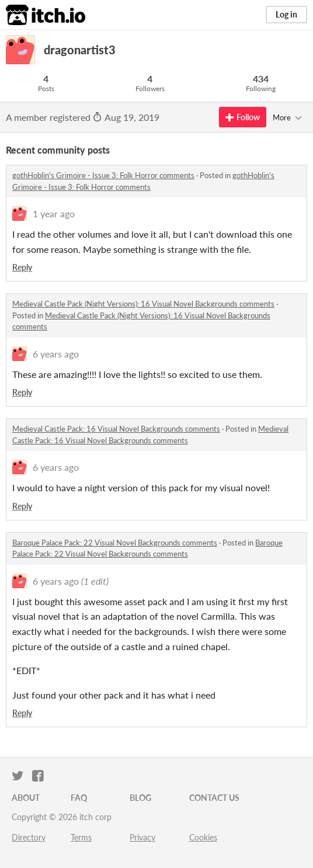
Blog (140, 798)
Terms (81, 837)
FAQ (79, 798)
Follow (243, 117)
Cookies (203, 837)
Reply (22, 267)
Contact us (214, 798)
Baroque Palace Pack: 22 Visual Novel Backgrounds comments (115, 543)
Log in (286, 14)
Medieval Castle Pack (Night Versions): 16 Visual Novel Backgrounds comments (143, 304)
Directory (29, 837)
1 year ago (54, 213)
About (26, 798)
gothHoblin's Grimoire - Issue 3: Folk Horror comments (103, 175)
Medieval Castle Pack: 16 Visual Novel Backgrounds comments (116, 429)
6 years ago (56, 354)
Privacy (142, 837)
